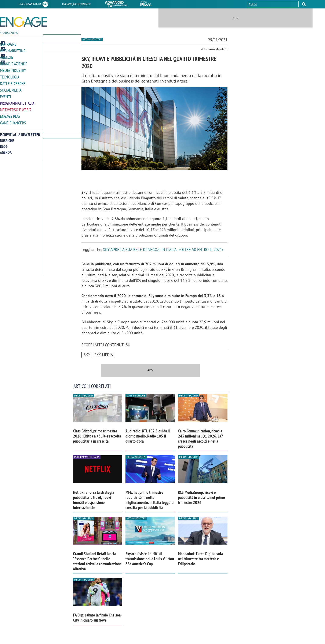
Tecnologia (10, 76)
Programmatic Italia (17, 101)
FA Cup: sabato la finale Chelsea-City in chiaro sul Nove (97, 618)
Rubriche (7, 138)
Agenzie (7, 57)
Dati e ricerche (13, 82)
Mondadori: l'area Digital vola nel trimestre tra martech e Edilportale (200, 559)
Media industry (92, 39)
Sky (87, 355)
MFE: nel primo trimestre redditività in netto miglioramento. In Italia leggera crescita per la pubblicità (149, 500)
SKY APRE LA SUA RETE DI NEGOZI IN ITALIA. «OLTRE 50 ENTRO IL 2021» (163, 250)
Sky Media (104, 355)
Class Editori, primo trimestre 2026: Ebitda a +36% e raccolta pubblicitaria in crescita (97, 436)
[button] (304, 4)
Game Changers (13, 120)
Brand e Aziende (14, 63)
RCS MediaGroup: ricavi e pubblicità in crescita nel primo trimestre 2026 (201, 497)
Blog (4, 144)
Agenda (6, 150)
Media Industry (13, 69)
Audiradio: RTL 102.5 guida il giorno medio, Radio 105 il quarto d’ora (148, 436)
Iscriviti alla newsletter (20, 132)
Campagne (8, 44)
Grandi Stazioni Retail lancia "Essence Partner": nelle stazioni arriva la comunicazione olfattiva (97, 561)
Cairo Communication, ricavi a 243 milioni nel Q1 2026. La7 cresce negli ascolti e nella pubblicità (200, 439)
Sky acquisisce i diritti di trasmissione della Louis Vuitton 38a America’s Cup (150, 559)
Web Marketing (13, 50)
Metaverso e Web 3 (16, 108)
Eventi (6, 95)
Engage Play (10, 114)
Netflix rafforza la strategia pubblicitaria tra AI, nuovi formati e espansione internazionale (94, 500)
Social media (11, 89)
